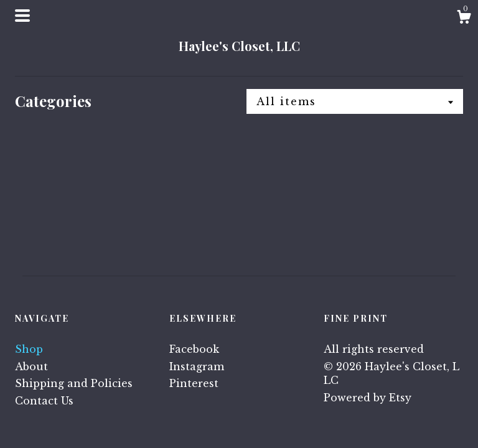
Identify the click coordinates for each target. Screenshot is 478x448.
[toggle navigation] (22, 16)
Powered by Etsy (368, 398)
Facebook (194, 349)
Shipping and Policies (74, 383)
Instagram (197, 366)
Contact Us (44, 401)
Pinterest (194, 383)
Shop (29, 349)
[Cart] (464, 19)
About (31, 366)
